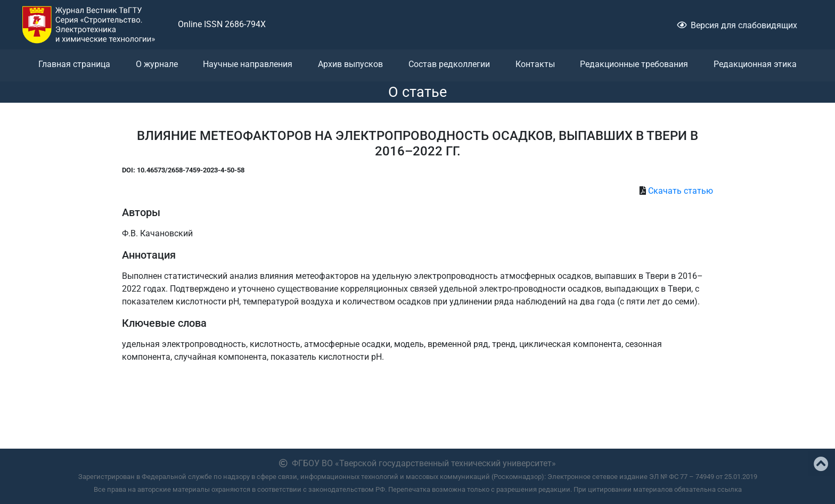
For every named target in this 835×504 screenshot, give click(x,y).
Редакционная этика (755, 64)
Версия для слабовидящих (737, 25)
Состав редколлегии (449, 64)
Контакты (535, 64)
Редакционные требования (634, 64)
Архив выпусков (350, 64)
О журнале (157, 64)
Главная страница (74, 64)
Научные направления (248, 64)
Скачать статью (681, 191)
